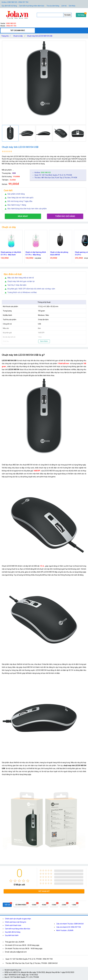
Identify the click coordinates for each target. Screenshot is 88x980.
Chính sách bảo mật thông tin (16, 922)
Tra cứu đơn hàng (53, 6)
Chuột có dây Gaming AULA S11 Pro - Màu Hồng (37, 253)
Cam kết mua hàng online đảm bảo (32, 6)
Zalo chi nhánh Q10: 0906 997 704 (69, 927)
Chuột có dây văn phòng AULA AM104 (60, 253)
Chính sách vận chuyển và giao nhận (18, 919)
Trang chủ (6, 36)
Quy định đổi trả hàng (9, 6)
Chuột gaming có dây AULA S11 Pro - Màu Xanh (12, 253)
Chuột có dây (18, 36)
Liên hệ (64, 6)
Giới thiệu (72, 6)
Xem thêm (44, 341)
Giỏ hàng (81, 15)
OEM (14, 173)
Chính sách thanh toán (13, 925)
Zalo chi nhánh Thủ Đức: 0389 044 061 (70, 924)
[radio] (11, 881)
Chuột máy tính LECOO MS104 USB (40, 36)
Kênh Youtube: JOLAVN (65, 930)
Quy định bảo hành (12, 935)
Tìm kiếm (67, 15)
